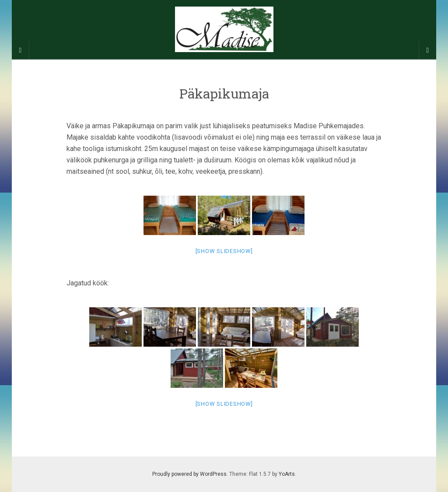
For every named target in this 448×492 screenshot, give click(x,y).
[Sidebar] (21, 50)
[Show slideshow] (224, 251)
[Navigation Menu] (427, 50)
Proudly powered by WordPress (189, 474)
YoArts (287, 474)
